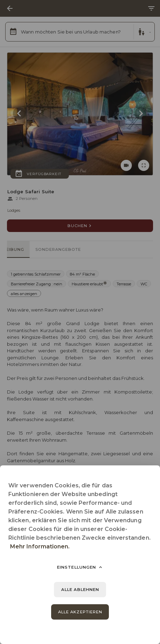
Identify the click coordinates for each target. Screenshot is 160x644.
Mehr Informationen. (40, 546)
